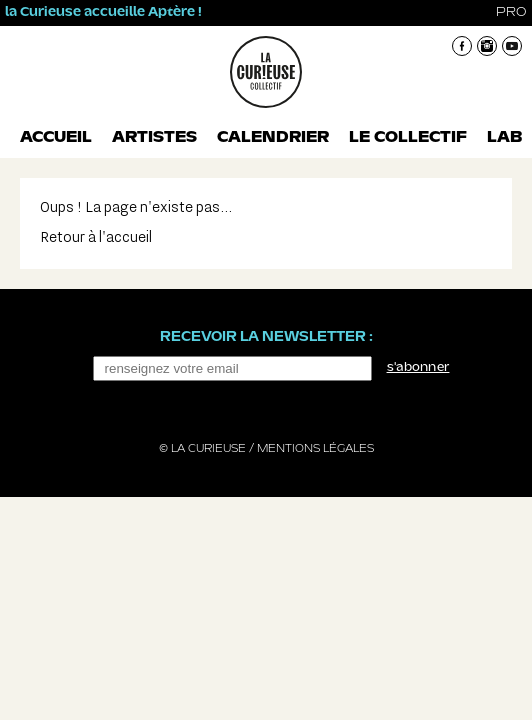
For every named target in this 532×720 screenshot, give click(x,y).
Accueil (56, 138)
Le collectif (408, 138)
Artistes (154, 138)
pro (511, 12)
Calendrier (273, 138)
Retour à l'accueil (96, 237)
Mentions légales (315, 449)
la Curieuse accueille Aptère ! (103, 12)
